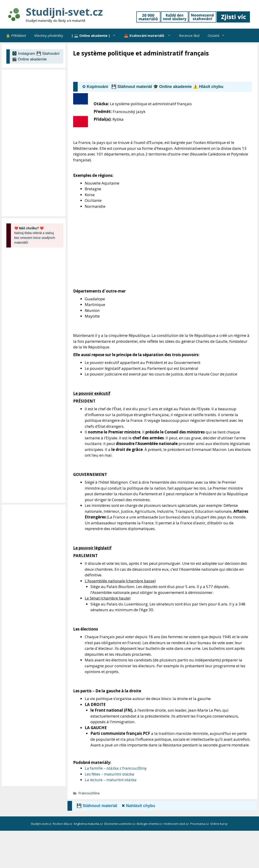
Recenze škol (189, 35)
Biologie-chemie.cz (150, 824)
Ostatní (218, 35)
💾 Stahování (48, 54)
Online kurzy (219, 824)
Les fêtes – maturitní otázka (110, 774)
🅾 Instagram (24, 54)
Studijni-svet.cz (64, 12)
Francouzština (89, 793)
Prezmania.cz (200, 824)
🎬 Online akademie (29, 59)
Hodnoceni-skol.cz (177, 824)
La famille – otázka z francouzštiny (116, 768)
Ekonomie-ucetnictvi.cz (120, 824)
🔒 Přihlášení (16, 35)
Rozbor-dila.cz (63, 824)
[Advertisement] (156, 70)
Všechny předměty (49, 35)
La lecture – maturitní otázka (111, 780)
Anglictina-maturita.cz (89, 824)
